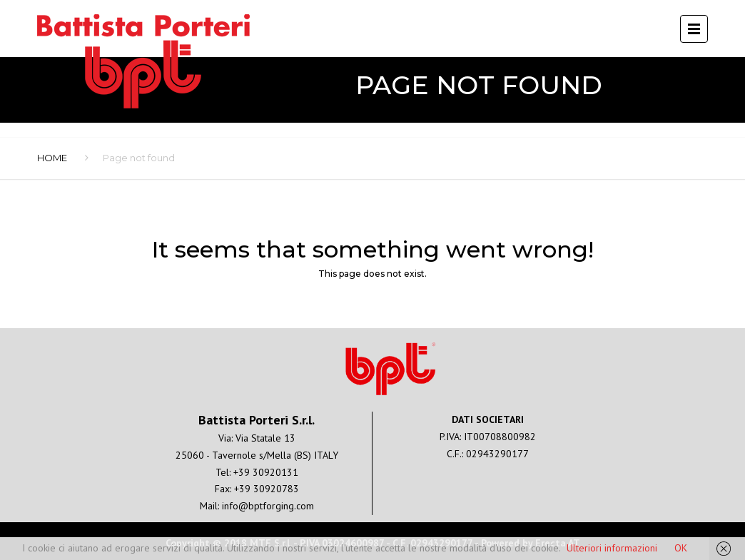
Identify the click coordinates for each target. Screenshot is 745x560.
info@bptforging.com (268, 506)
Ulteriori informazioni (612, 548)
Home (52, 158)
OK (681, 548)
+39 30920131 (266, 472)
